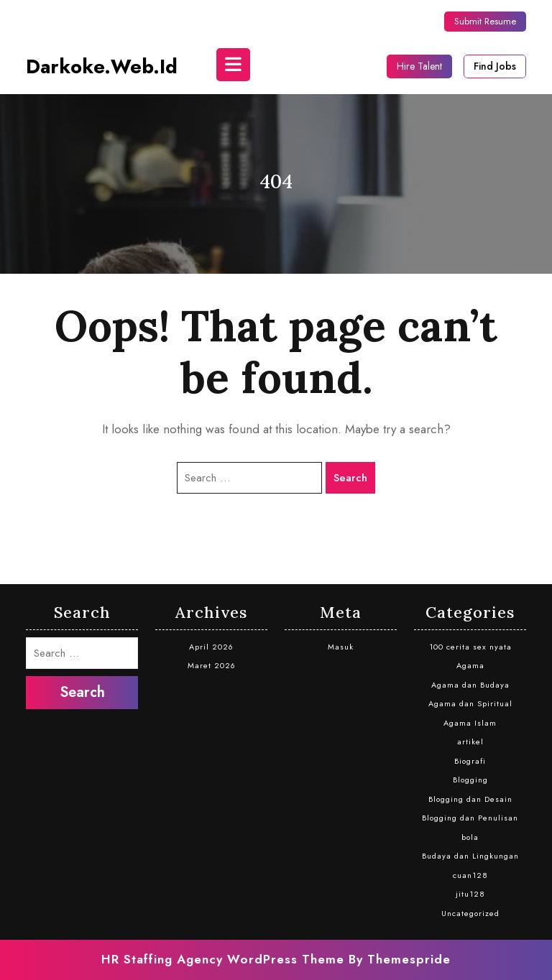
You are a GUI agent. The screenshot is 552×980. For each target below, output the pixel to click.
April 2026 (211, 647)
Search (350, 478)
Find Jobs (495, 66)
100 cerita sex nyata (470, 647)
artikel (470, 741)
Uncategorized (470, 913)
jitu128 (470, 894)
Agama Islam (470, 723)
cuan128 (470, 875)
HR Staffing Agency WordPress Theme (223, 959)
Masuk (341, 647)
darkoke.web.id (102, 66)
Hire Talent (419, 66)
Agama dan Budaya (470, 685)
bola (470, 837)
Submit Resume (485, 21)
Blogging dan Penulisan (470, 818)
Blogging (470, 780)
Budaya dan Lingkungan (470, 856)
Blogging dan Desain (470, 799)
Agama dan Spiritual (470, 703)
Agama (470, 665)
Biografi (470, 761)
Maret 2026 (212, 665)
